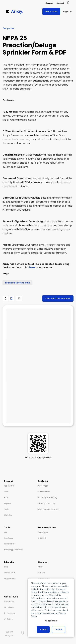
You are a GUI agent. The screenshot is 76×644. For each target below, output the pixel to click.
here (32, 267)
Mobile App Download (13, 550)
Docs (6, 492)
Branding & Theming (48, 498)
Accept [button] (43, 629)
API (5, 532)
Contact (60, 3)
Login (66, 11)
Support (49, 3)
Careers (41, 573)
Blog (6, 567)
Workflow (8, 515)
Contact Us (9, 602)
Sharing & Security (47, 503)
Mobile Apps (43, 486)
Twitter (9, 619)
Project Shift (10, 573)
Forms (7, 498)
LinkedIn (9, 607)
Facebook (10, 613)
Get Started (51, 11)
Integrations (10, 544)
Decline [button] (59, 629)
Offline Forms (44, 492)
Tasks (7, 509)
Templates (8, 28)
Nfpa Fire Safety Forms (17, 283)
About (41, 567)
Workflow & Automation (49, 509)
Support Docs (10, 579)
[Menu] (7, 12)
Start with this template (58, 298)
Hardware (9, 538)
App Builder (9, 486)
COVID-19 (42, 538)
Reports (7, 503)
